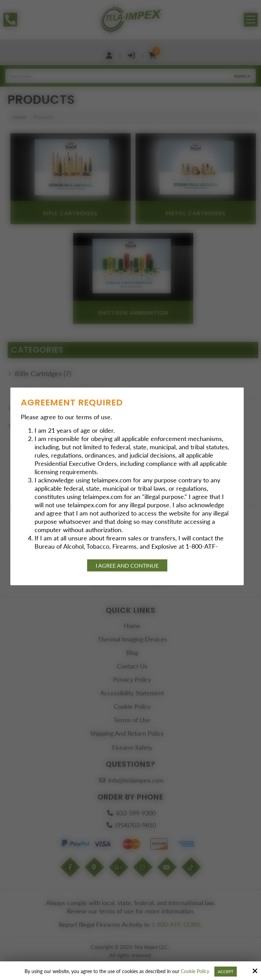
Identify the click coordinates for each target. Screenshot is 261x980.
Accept (226, 972)
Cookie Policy (195, 971)
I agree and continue (127, 565)
